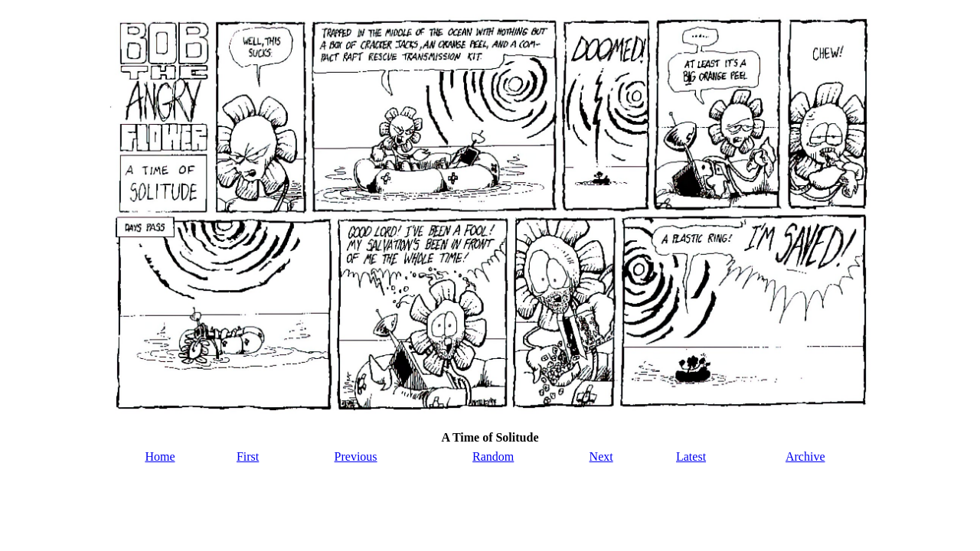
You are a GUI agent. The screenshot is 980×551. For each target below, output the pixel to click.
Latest (691, 456)
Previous (356, 456)
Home (160, 456)
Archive (805, 456)
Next (601, 456)
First (248, 456)
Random (493, 456)
